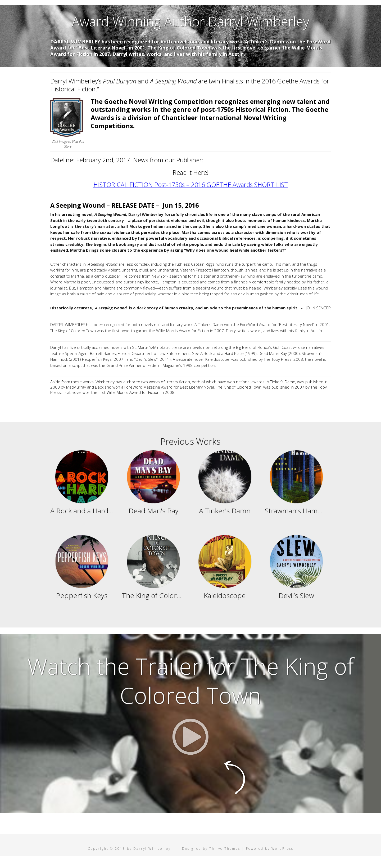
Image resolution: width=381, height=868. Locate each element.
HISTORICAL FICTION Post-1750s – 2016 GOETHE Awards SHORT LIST (191, 196)
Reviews (178, 10)
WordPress (282, 860)
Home (147, 10)
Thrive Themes (225, 860)
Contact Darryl (221, 10)
